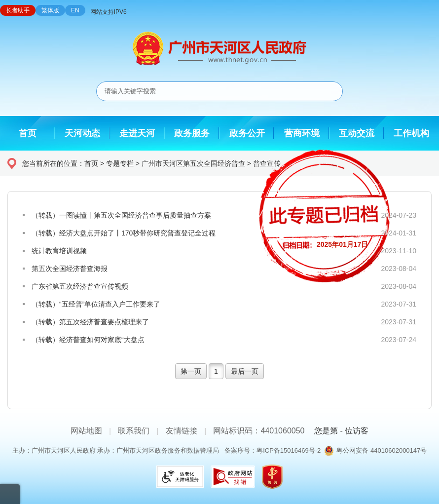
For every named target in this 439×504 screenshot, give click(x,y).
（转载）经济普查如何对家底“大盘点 (88, 340)
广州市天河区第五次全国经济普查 (193, 163)
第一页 (191, 371)
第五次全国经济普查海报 (70, 269)
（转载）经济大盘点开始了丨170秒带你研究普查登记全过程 (124, 233)
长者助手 (18, 10)
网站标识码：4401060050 (259, 431)
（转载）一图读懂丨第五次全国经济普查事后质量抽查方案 (121, 215)
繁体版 (50, 10)
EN (75, 10)
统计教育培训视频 (59, 251)
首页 (91, 163)
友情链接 (182, 431)
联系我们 (134, 431)
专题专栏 (120, 163)
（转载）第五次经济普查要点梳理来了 (90, 322)
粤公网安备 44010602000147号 (382, 450)
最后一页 (245, 371)
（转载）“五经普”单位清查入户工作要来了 (96, 304)
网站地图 (86, 431)
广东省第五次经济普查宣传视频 (80, 286)
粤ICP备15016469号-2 (289, 450)
